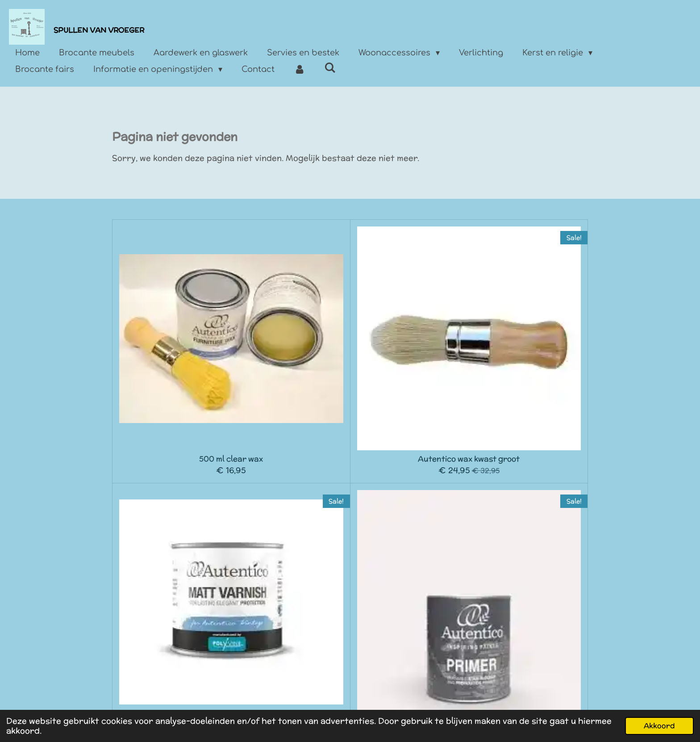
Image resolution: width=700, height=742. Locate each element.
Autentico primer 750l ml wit (528, 345)
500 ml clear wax (172, 341)
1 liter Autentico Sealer (172, 494)
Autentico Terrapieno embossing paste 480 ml (172, 651)
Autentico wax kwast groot (291, 341)
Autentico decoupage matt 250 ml (410, 498)
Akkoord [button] (659, 725)
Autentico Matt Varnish (409, 341)
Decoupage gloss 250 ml (528, 494)
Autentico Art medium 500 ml (290, 498)
